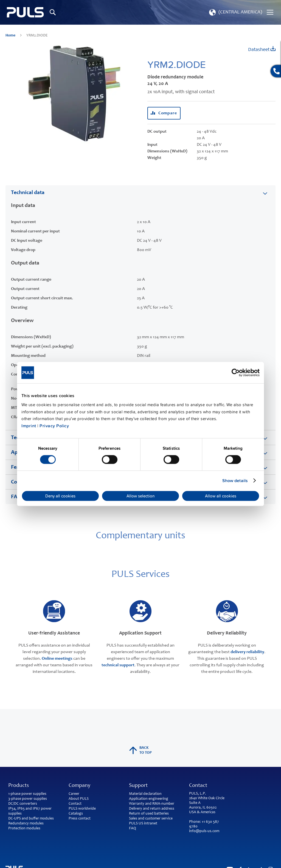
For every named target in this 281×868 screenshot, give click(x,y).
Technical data (28, 193)
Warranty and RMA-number (152, 804)
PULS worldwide (82, 809)
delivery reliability (247, 652)
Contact (75, 804)
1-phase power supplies (27, 794)
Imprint (29, 426)
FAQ (133, 829)
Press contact (80, 819)
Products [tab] (19, 786)
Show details (235, 480)
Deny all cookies (60, 496)
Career (74, 794)
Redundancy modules (26, 824)
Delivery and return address (152, 809)
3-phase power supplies (28, 799)
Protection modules (24, 829)
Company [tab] (79, 786)
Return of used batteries (149, 814)
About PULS (79, 799)
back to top (140, 750)
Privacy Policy (54, 426)
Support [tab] (138, 786)
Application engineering (149, 799)
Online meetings (57, 659)
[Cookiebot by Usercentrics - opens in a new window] (236, 372)
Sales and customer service (151, 819)
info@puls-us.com (204, 831)
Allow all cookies (221, 496)
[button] (235, 12)
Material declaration (145, 794)
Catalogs (76, 814)
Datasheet (262, 49)
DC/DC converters (23, 804)
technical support (118, 665)
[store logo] (25, 12)
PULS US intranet (143, 824)
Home (11, 36)
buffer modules (41, 819)
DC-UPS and (18, 819)
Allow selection (140, 496)
